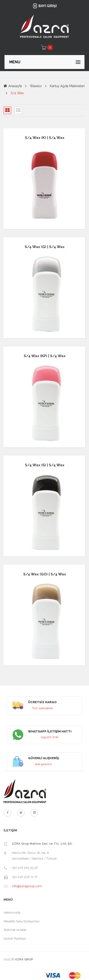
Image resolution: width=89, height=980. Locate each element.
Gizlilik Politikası (15, 939)
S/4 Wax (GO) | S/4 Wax (45, 574)
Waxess (36, 86)
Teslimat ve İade (15, 930)
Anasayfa (15, 86)
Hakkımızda (12, 913)
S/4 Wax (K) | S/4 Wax (45, 138)
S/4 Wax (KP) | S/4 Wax (45, 356)
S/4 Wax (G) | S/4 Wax (45, 247)
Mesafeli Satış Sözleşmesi (21, 921)
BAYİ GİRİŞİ (44, 6)
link (44, 706)
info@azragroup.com (27, 886)
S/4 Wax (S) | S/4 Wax (45, 465)
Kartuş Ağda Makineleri (67, 86)
